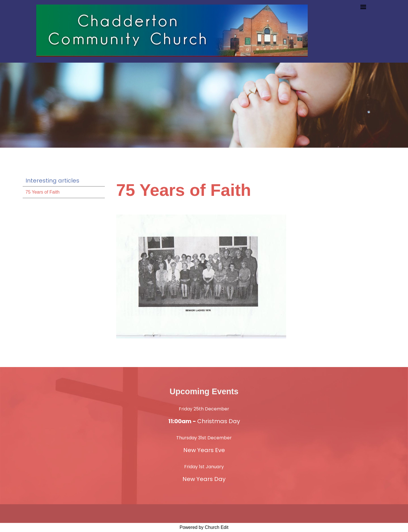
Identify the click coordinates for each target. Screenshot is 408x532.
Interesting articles (52, 181)
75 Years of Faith (42, 192)
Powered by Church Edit (204, 527)
